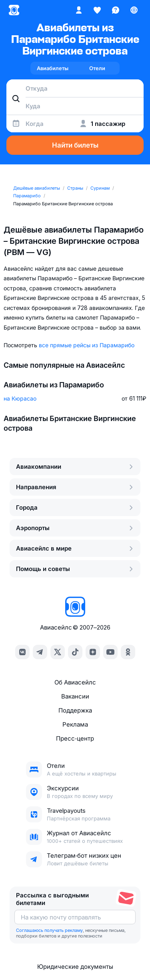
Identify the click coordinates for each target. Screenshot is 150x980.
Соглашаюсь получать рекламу (49, 930)
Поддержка (75, 710)
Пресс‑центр (75, 738)
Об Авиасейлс (75, 682)
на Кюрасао (20, 398)
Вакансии (75, 696)
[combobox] (75, 88)
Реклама (75, 724)
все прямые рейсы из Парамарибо (87, 345)
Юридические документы (75, 967)
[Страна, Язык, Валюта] (134, 10)
